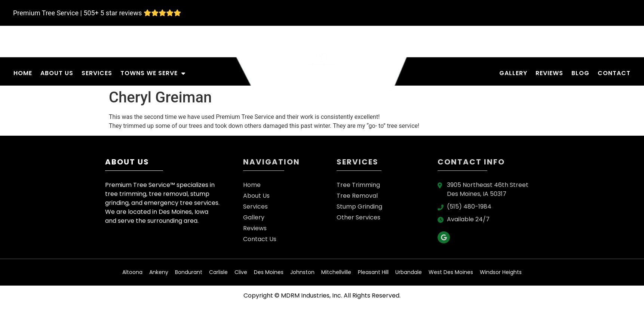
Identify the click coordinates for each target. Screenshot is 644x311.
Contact (614, 73)
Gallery (513, 73)
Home (23, 73)
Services (97, 73)
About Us (57, 73)
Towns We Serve (153, 73)
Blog (580, 73)
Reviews (549, 73)
